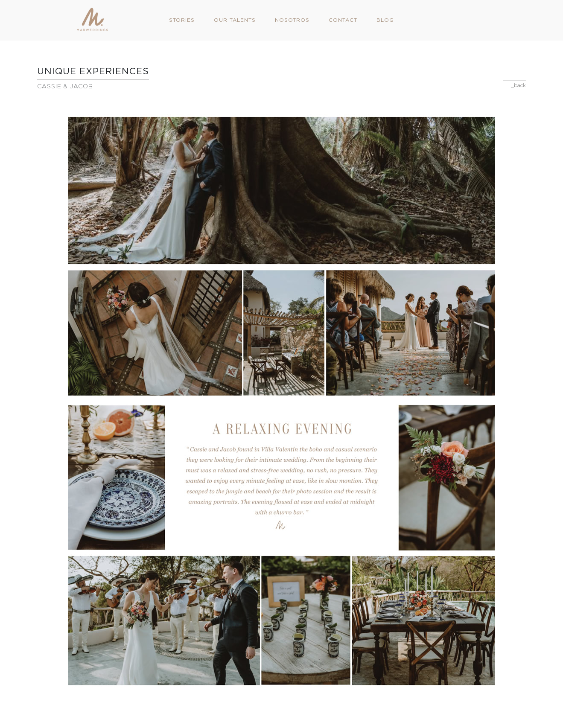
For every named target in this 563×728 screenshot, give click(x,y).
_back (518, 85)
